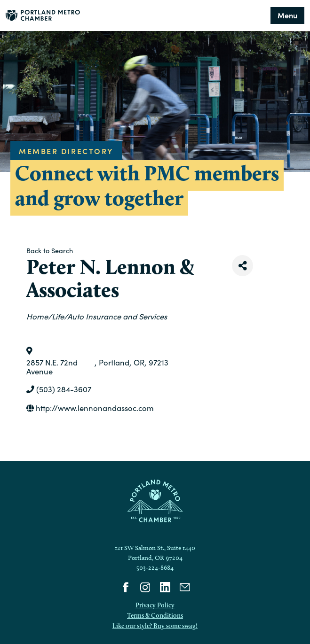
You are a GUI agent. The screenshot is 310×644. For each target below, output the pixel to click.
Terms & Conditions (155, 615)
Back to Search (50, 250)
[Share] (242, 266)
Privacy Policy (155, 605)
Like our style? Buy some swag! (155, 626)
